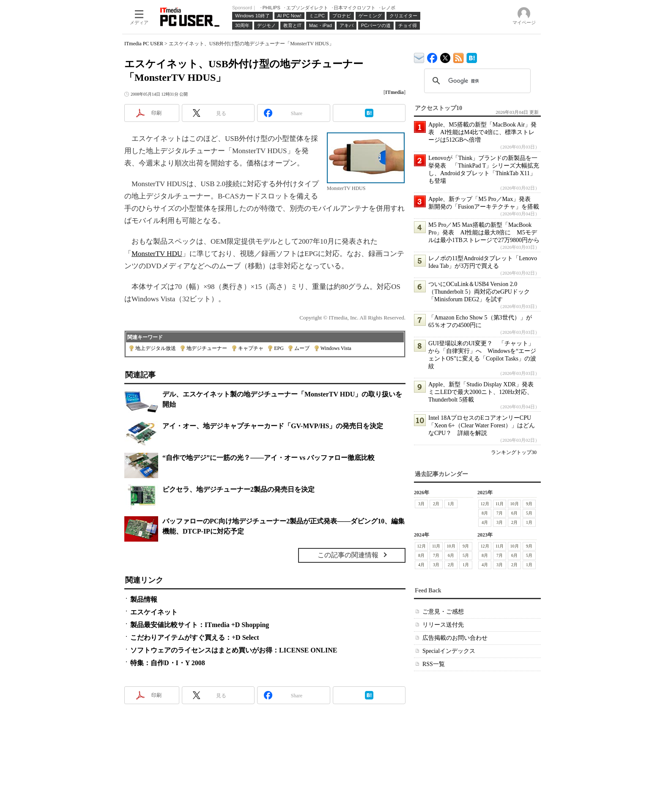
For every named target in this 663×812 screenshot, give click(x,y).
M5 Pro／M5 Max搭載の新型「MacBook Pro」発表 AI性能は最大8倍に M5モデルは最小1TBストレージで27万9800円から (484, 233)
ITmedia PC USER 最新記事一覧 (459, 56)
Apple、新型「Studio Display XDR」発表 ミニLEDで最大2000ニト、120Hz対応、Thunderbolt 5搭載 (484, 392)
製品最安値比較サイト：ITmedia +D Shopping (200, 625)
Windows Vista (336, 348)
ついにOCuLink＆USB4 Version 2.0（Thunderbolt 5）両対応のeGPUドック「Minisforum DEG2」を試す (479, 292)
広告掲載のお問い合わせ (455, 638)
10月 (515, 504)
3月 (421, 504)
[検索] (476, 81)
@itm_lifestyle (445, 56)
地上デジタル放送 (156, 348)
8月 (485, 513)
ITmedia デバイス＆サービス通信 (419, 56)
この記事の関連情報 (348, 555)
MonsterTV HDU (157, 254)
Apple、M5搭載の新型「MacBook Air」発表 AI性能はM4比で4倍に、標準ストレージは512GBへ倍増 (482, 132)
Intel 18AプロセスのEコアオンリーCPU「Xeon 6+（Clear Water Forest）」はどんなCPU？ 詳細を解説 (482, 425)
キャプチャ (251, 348)
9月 (529, 504)
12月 (485, 504)
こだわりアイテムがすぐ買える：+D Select (195, 637)
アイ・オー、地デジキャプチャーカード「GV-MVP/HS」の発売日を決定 (273, 426)
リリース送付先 (443, 625)
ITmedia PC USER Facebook (432, 56)
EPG (279, 348)
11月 (500, 504)
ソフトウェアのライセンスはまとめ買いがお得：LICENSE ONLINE (234, 650)
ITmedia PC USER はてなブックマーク (472, 56)
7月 (500, 513)
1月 (451, 504)
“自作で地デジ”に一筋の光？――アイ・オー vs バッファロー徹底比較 (268, 458)
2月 (436, 504)
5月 (529, 513)
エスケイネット (154, 612)
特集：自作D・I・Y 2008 (168, 663)
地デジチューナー (207, 348)
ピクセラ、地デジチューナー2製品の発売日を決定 (238, 489)
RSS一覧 (434, 664)
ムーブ (302, 348)
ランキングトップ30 (514, 452)
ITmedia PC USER (144, 44)
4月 (485, 522)
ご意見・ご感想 (443, 612)
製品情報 (144, 599)
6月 (514, 513)
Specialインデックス (449, 651)
